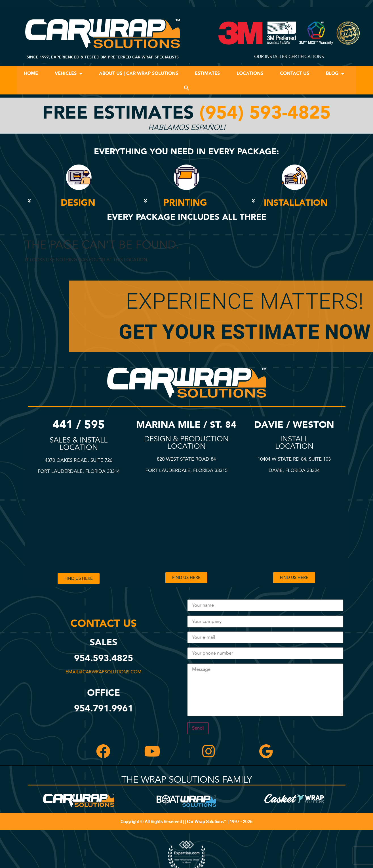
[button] (187, 88)
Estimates (207, 74)
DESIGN (78, 203)
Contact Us (295, 74)
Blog (335, 74)
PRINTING (185, 203)
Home (31, 74)
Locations (250, 74)
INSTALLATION (296, 203)
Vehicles (69, 74)
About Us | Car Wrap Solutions (139, 74)
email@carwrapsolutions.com (106, 672)
